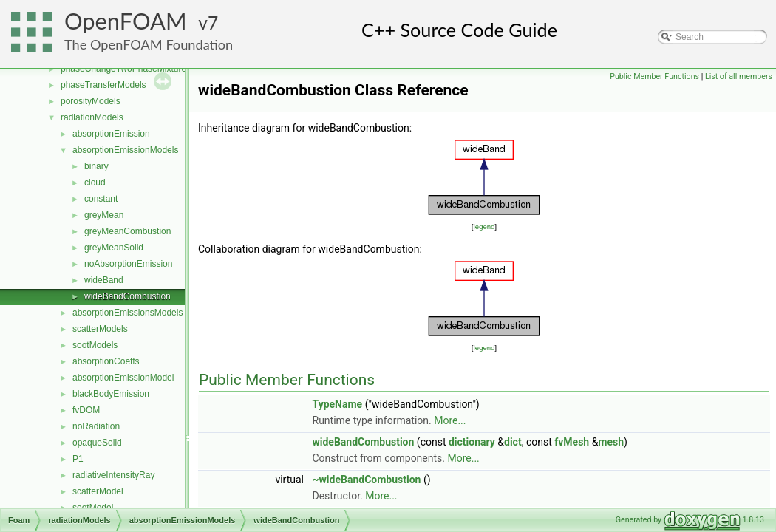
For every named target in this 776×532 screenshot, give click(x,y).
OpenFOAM (126, 21)
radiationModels (92, 117)
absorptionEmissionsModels (127, 313)
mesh (611, 442)
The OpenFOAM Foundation (149, 44)
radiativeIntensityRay (113, 475)
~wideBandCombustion (367, 480)
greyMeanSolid (114, 248)
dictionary (472, 442)
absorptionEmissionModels (125, 150)
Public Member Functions (654, 76)
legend (484, 226)
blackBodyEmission (111, 394)
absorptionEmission (111, 134)
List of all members (739, 76)
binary (96, 166)
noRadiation (96, 426)
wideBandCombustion (127, 296)
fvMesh (572, 442)
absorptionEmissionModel (123, 378)
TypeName (338, 404)
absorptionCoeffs (106, 361)
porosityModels (91, 101)
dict (513, 442)
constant (101, 199)
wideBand (104, 280)
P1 (78, 459)
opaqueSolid (97, 443)
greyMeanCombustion (127, 231)
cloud (95, 183)
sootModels (95, 345)
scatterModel (98, 491)
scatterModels (100, 329)
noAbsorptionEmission (128, 264)
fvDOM (86, 410)
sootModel (93, 508)
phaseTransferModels (103, 85)
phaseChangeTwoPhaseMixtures (126, 69)
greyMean (104, 215)
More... (450, 420)
